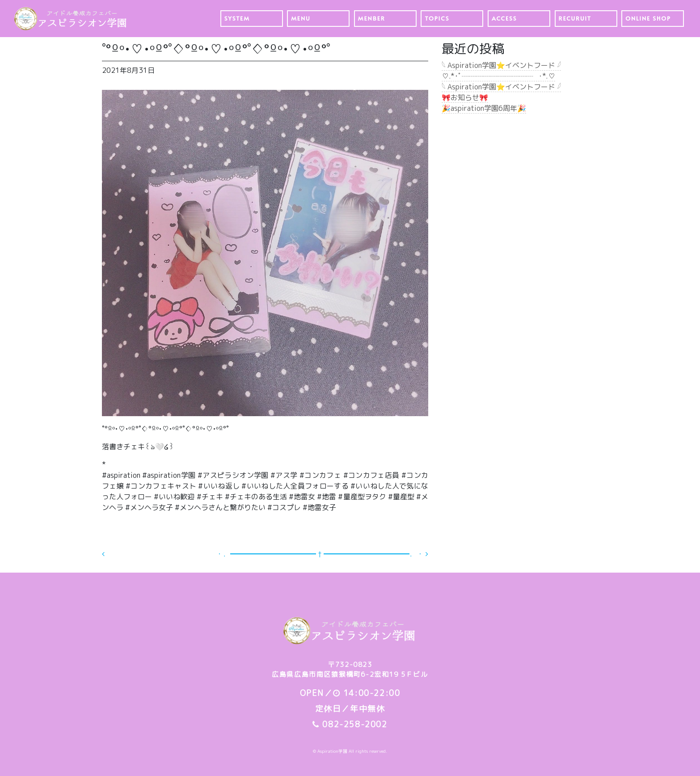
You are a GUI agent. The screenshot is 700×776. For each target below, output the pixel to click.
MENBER (372, 18)
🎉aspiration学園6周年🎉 (484, 108)
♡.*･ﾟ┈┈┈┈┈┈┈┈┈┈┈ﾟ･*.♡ (498, 76)
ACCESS (504, 18)
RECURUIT (575, 18)
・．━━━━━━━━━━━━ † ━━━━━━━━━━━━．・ (322, 554)
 (110, 554)
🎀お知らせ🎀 (465, 97)
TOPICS (437, 18)
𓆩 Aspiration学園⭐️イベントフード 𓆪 (501, 65)
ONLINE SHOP (648, 18)
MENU (301, 18)
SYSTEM (237, 18)
